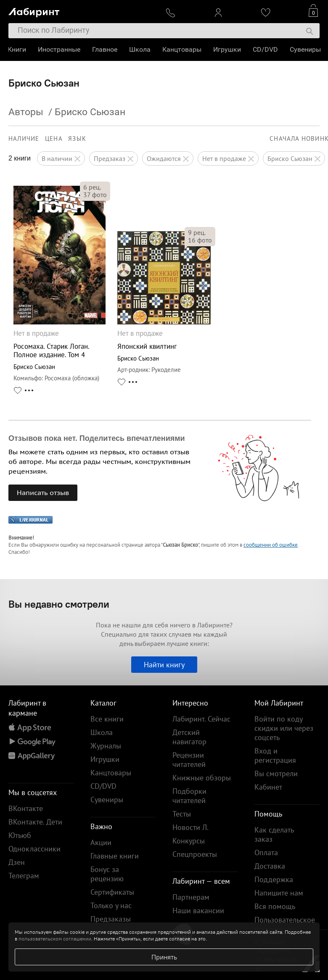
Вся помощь (275, 906)
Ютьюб (20, 835)
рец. (92, 187)
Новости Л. (190, 827)
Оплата (266, 852)
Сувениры (306, 49)
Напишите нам (279, 893)
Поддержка (274, 879)
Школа (141, 49)
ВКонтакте (26, 808)
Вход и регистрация (275, 755)
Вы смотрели (276, 773)
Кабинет (268, 787)
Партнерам (191, 897)
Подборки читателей (189, 796)
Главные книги (115, 856)
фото (95, 195)
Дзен (17, 862)
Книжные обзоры (202, 778)
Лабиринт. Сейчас (201, 719)
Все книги (107, 719)
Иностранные (60, 49)
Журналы (106, 746)
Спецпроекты (195, 854)
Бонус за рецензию (107, 874)
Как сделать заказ (274, 834)
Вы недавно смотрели (59, 604)
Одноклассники (34, 849)
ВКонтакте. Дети (35, 822)
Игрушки (228, 49)
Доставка (270, 866)
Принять (164, 957)
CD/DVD (266, 49)
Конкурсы (189, 841)
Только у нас (111, 905)
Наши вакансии (198, 910)
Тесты (182, 814)
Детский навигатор (189, 737)
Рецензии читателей (189, 760)
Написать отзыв (43, 493)
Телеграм (24, 876)
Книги (18, 49)
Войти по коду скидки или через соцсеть (284, 728)
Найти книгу (164, 665)
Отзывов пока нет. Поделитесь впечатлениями (97, 438)
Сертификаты (112, 892)
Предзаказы (111, 919)
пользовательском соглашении (55, 939)
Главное (106, 49)
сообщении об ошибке (271, 545)
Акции (101, 842)
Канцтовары (183, 49)
